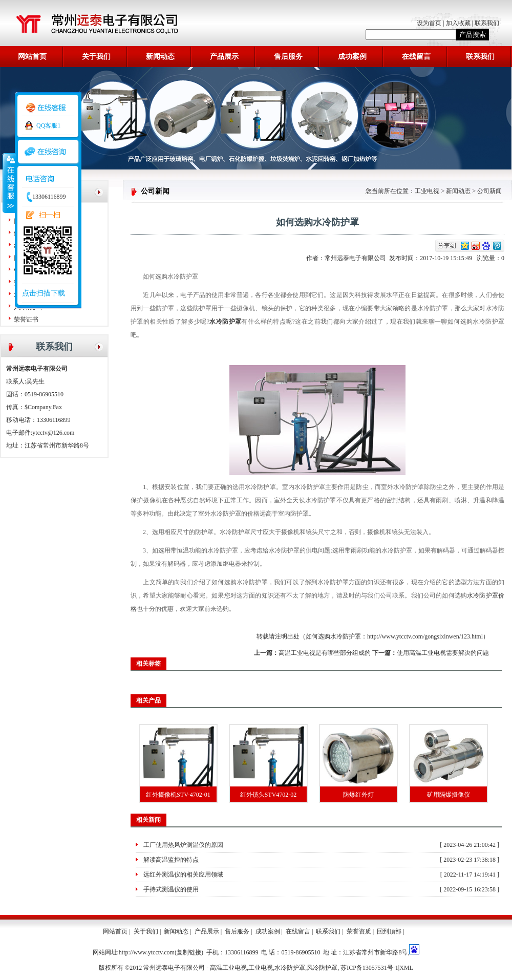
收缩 (9, 183)
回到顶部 (389, 931)
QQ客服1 (48, 125)
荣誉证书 (26, 319)
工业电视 (427, 191)
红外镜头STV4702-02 (269, 795)
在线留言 (416, 57)
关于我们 (96, 57)
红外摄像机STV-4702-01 (178, 795)
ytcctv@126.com (53, 433)
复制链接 (189, 952)
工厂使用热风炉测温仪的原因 (183, 845)
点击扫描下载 (44, 293)
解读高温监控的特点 (171, 860)
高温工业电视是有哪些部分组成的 (325, 653)
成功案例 (352, 57)
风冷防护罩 (322, 968)
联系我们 (487, 23)
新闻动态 (160, 57)
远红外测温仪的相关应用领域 (183, 875)
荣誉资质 (359, 931)
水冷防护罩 (290, 968)
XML (406, 968)
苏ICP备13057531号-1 (369, 968)
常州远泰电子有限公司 (357, 258)
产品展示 (224, 57)
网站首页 (32, 57)
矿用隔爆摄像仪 (449, 795)
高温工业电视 (228, 968)
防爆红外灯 (358, 795)
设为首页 (430, 23)
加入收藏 (458, 23)
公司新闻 (489, 191)
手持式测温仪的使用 (171, 889)
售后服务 (288, 57)
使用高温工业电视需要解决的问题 (443, 653)
